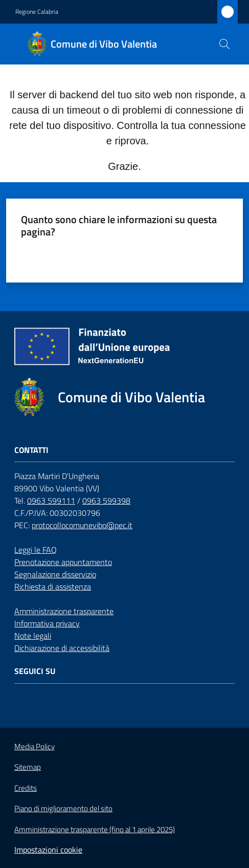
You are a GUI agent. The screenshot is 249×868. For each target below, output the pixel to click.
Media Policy (35, 746)
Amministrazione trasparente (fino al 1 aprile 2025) (95, 830)
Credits (26, 788)
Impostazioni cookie (48, 850)
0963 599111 (51, 501)
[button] (224, 44)
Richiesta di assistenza (53, 587)
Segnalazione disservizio (55, 574)
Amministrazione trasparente (64, 611)
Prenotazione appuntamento (63, 562)
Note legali (33, 636)
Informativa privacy (47, 623)
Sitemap (28, 767)
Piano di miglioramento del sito (63, 808)
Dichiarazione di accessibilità (62, 648)
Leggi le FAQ (36, 550)
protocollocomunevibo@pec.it (82, 525)
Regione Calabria (37, 12)
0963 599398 (106, 501)
